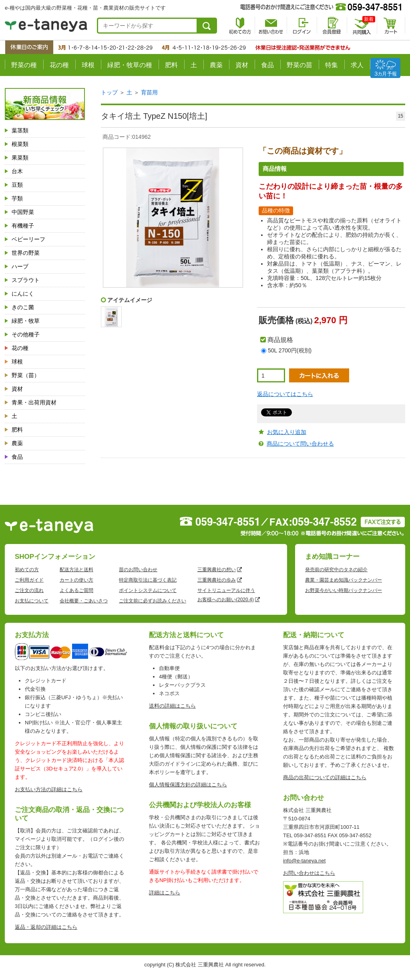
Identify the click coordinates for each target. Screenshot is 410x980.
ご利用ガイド (29, 580)
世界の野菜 (26, 253)
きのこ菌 (23, 307)
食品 (267, 65)
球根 (88, 65)
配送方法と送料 (76, 570)
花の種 (59, 65)
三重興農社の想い (217, 570)
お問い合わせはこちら (309, 873)
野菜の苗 (299, 65)
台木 (17, 171)
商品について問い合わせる (300, 444)
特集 (332, 65)
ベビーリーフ (28, 239)
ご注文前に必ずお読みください (153, 601)
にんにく (23, 294)
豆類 (17, 185)
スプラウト (26, 280)
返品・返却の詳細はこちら (46, 927)
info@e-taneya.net (304, 861)
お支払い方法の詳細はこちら (49, 789)
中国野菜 (23, 212)
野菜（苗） (26, 375)
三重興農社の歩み (217, 580)
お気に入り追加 (287, 432)
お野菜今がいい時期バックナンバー (344, 590)
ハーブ (20, 266)
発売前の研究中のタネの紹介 (336, 570)
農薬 (216, 65)
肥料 (171, 65)
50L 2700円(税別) (290, 350)
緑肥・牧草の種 (130, 65)
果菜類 (20, 158)
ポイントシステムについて (148, 590)
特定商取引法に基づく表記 (148, 580)
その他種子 (26, 334)
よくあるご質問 (76, 590)
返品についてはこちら (285, 394)
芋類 (17, 198)
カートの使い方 (76, 580)
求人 (357, 65)
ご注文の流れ (29, 590)
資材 (242, 65)
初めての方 (27, 570)
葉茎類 (20, 130)
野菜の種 (24, 65)
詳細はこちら (165, 893)
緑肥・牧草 (26, 321)
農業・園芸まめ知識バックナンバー (344, 580)
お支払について (32, 601)
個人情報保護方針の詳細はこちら (188, 785)
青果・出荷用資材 (34, 402)
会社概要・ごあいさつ (84, 601)
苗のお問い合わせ (138, 570)
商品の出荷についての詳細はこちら (325, 777)
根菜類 (20, 144)
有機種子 (23, 226)
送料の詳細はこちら (172, 706)
